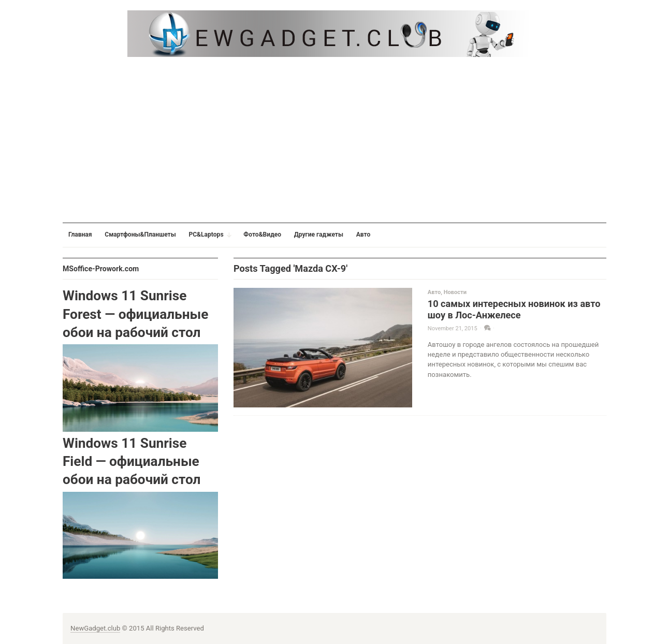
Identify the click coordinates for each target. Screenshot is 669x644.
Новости (455, 292)
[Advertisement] (334, 140)
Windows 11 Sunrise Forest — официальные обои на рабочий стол (135, 314)
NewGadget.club (95, 628)
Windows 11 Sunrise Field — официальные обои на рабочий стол (132, 462)
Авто (434, 292)
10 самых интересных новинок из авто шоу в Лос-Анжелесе (514, 309)
